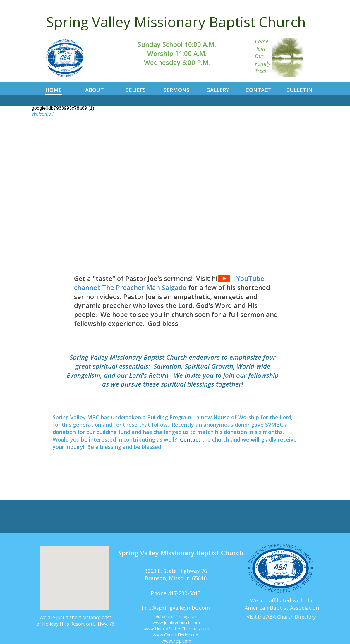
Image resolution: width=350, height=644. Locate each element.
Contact (190, 439)
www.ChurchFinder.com (176, 635)
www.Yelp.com (176, 641)
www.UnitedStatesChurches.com (176, 628)
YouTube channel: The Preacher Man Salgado (169, 283)
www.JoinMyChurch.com (176, 622)
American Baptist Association (282, 608)
